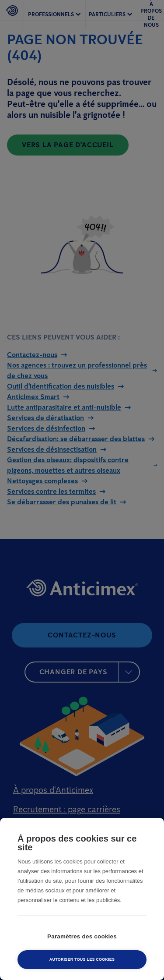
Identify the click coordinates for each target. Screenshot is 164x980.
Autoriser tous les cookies (82, 959)
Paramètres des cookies (82, 936)
